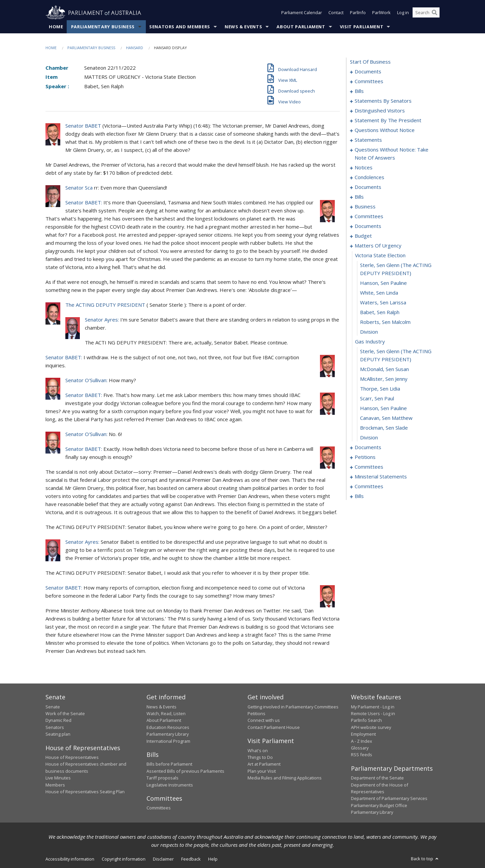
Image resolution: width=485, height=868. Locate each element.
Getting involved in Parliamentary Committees (293, 707)
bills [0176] (359, 496)
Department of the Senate (377, 778)
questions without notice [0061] (385, 130)
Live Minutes (58, 778)
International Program (168, 741)
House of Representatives (72, 757)
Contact (336, 13)
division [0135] (369, 332)
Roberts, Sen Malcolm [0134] (385, 322)
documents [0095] (368, 187)
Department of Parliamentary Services (389, 799)
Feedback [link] (191, 859)
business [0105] (365, 207)
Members (55, 785)
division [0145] (369, 438)
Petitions (256, 713)
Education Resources (168, 727)
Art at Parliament (264, 764)
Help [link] (213, 859)
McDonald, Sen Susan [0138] (384, 369)
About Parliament (301, 27)
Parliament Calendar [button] (302, 13)
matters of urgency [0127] (378, 246)
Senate (53, 707)
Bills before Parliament (169, 764)
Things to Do (260, 757)
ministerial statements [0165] (381, 477)
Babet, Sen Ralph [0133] (380, 312)
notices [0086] (364, 168)
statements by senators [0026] (383, 101)
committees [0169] (369, 487)
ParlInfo (358, 13)
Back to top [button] (425, 859)
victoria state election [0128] (380, 256)
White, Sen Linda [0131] (379, 293)
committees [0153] (369, 467)
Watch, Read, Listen (166, 713)
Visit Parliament (362, 27)
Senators (55, 727)
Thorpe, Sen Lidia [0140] (380, 389)
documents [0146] (368, 447)
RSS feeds (362, 755)
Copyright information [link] (124, 859)
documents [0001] (368, 72)
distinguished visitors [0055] (380, 111)
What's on (258, 750)
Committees (159, 808)
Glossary (360, 748)
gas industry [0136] (370, 342)
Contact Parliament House (274, 727)
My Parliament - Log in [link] (373, 707)
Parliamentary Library (168, 734)
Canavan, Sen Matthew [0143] (386, 418)
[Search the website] (426, 13)
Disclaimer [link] (163, 859)
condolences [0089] (369, 177)
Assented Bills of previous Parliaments (185, 771)
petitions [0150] (365, 457)
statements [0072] (368, 140)
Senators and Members (180, 27)
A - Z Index (362, 741)
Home (56, 27)
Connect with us (264, 721)
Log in (403, 13)
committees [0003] (369, 81)
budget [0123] (363, 236)
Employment (363, 734)
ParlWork (381, 13)
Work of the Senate (65, 713)
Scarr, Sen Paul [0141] (377, 399)
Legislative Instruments (170, 785)
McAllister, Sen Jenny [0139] (384, 379)
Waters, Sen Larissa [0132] (383, 303)
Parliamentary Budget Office (379, 805)
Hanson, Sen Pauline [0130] (383, 283)
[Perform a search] (434, 13)
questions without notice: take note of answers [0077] (392, 154)
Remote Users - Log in (373, 713)
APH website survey (371, 727)
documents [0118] (368, 226)
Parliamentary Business (103, 27)
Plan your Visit (262, 771)
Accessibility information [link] (70, 859)
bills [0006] (359, 91)
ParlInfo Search (366, 721)
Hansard (135, 48)
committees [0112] (369, 216)
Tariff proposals (163, 778)
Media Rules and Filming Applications (285, 778)
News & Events (243, 27)
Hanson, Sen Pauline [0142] (383, 408)
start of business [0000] (370, 62)
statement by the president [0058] (388, 121)
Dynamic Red (58, 721)
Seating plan (58, 734)
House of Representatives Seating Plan (85, 792)
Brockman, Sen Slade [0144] (384, 428)
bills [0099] (359, 197)
